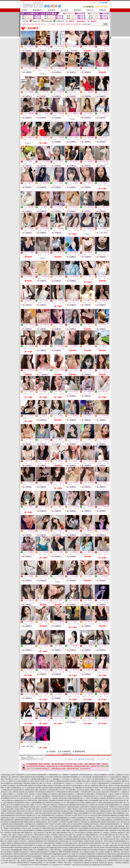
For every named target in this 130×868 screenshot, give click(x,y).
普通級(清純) (60, 21)
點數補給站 (37, 10)
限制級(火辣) (36, 21)
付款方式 (90, 10)
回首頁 (25, 10)
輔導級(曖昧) (48, 21)
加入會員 (64, 10)
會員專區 (52, 10)
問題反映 (103, 10)
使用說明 (77, 10)
